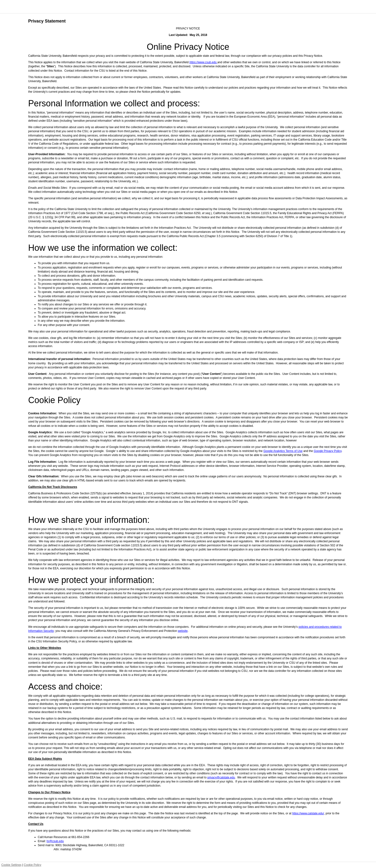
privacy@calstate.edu (221, 777)
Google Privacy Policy (328, 451)
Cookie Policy (32, 865)
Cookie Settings (12, 865)
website (183, 631)
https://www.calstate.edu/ (308, 813)
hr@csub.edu (55, 841)
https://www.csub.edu (203, 62)
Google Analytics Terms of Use (283, 451)
